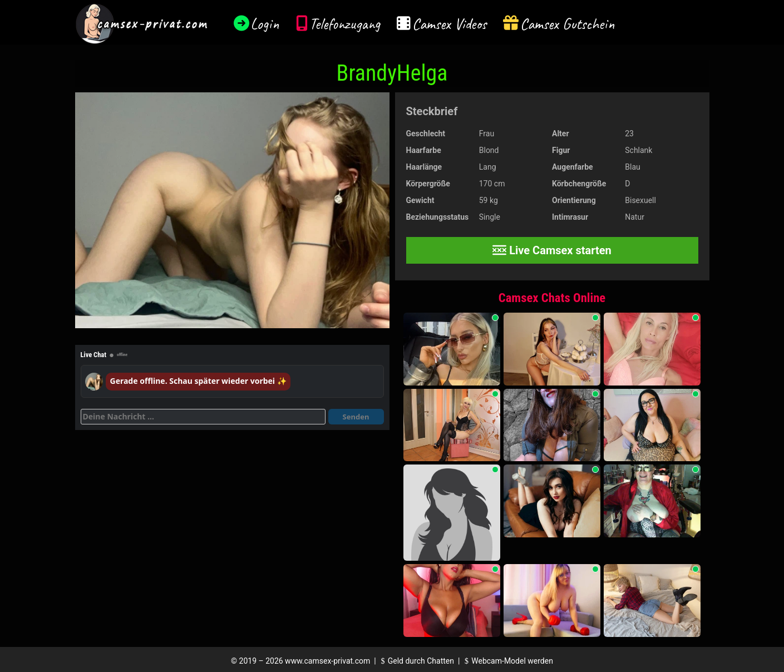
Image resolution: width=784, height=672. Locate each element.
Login (265, 24)
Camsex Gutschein (568, 24)
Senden (356, 417)
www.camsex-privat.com (327, 661)
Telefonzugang (345, 24)
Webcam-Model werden (507, 661)
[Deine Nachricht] (203, 417)
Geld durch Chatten (416, 661)
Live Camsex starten (552, 250)
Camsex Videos (449, 24)
